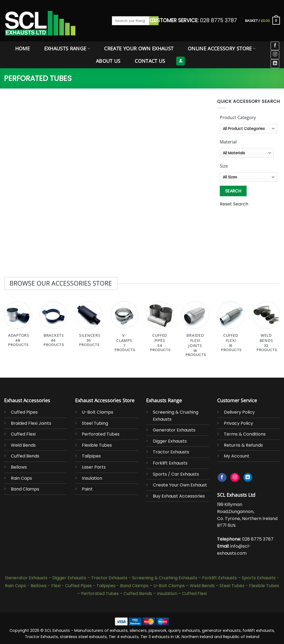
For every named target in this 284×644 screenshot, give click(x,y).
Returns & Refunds (243, 445)
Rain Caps (21, 478)
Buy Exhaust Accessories (179, 496)
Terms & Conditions (245, 434)
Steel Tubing (95, 423)
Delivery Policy (239, 412)
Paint (87, 489)
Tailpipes (91, 456)
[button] (262, 21)
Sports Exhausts (259, 578)
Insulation (92, 478)
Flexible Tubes (97, 445)
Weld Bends (23, 445)
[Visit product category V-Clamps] (124, 330)
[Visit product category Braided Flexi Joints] (195, 332)
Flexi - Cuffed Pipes (72, 586)
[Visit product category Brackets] (53, 327)
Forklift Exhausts (170, 463)
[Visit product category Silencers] (89, 327)
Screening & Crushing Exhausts (165, 578)
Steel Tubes (232, 586)
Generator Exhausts (174, 430)
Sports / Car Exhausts (176, 474)
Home (22, 48)
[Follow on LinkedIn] (275, 64)
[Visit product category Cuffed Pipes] (160, 330)
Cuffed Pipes (24, 412)
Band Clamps (25, 489)
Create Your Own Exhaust (139, 48)
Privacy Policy (238, 423)
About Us (108, 61)
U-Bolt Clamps (98, 412)
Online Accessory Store (222, 48)
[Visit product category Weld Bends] (266, 330)
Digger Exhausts (170, 441)
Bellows (19, 467)
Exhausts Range (67, 48)
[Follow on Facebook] (275, 46)
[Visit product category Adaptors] (18, 327)
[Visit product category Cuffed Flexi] (231, 330)
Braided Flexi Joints (31, 423)
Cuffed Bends (25, 456)
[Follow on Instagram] (275, 55)
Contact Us (150, 61)
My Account (237, 456)
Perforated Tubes (101, 434)
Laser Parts (94, 467)
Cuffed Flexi (23, 434)
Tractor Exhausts (171, 452)
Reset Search (234, 204)
